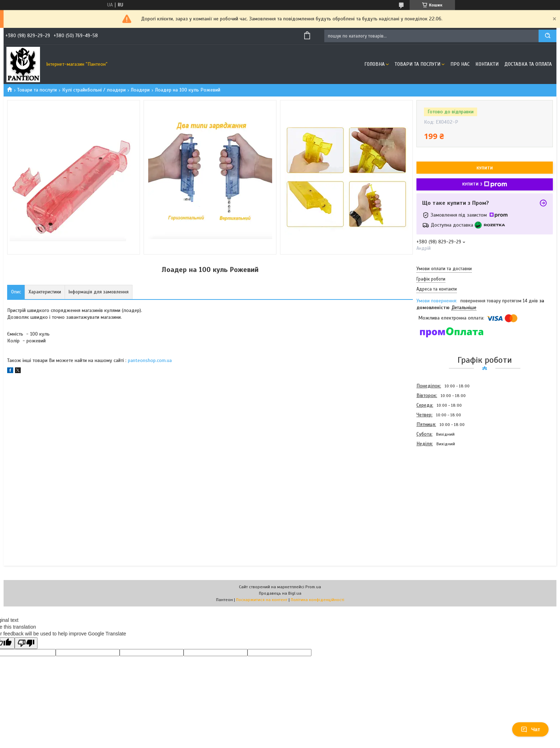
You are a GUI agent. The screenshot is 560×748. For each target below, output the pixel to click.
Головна (374, 64)
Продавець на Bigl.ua (280, 593)
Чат (530, 729)
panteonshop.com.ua (150, 360)
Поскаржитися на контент (262, 600)
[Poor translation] (26, 643)
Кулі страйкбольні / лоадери (94, 90)
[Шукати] (547, 36)
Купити (485, 168)
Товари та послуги (417, 64)
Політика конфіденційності (317, 600)
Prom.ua (313, 587)
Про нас (460, 64)
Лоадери (140, 90)
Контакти (487, 64)
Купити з (485, 184)
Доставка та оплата (528, 64)
